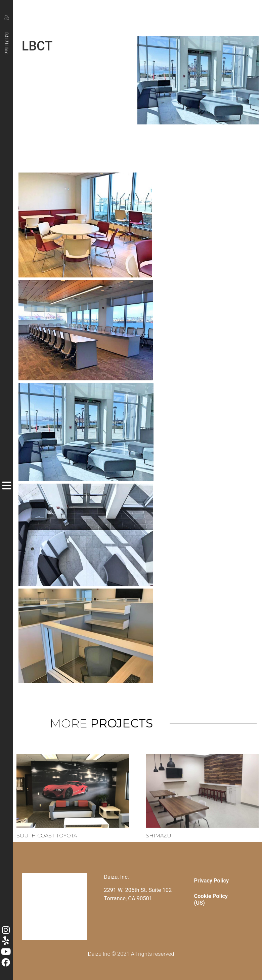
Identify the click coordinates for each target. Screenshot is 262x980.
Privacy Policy (212, 881)
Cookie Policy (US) (211, 899)
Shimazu (159, 836)
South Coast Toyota (47, 836)
